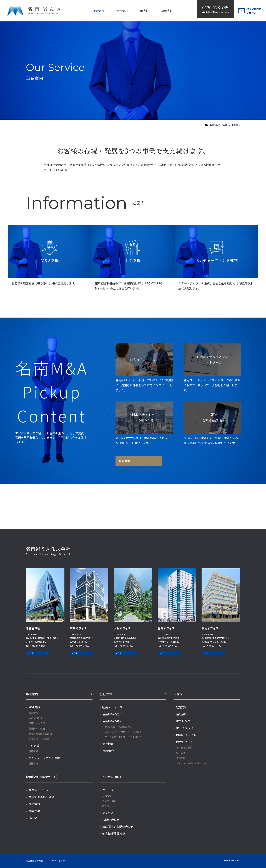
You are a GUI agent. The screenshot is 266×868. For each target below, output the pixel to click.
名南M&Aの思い (112, 714)
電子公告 (181, 753)
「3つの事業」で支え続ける (117, 727)
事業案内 (98, 11)
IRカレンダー (185, 721)
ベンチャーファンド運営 (44, 758)
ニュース (108, 790)
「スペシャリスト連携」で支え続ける (122, 732)
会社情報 (108, 744)
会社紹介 (182, 714)
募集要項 (34, 811)
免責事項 (181, 758)
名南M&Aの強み (112, 721)
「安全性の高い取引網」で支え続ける (122, 737)
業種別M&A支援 (37, 723)
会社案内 (122, 11)
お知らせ (107, 796)
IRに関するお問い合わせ (118, 827)
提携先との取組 (37, 728)
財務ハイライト (186, 735)
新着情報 (33, 713)
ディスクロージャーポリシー (191, 763)
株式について (185, 742)
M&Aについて (36, 718)
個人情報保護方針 (114, 834)
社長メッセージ (112, 707)
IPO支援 (34, 746)
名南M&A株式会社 (218, 125)
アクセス (32, 653)
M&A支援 (34, 707)
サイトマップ (58, 861)
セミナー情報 (109, 801)
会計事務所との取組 (39, 739)
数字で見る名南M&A (42, 797)
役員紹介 (108, 751)
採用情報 (167, 11)
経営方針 (182, 707)
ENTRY (33, 818)
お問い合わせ (111, 820)
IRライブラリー (186, 728)
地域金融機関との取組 (40, 734)
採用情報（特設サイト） (43, 777)
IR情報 (144, 11)
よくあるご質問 (184, 748)
